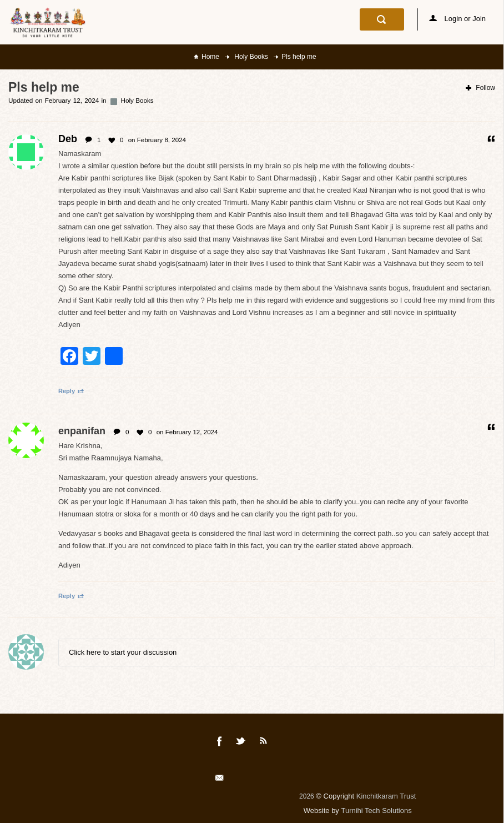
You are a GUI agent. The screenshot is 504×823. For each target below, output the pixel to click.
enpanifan (82, 431)
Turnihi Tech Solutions (376, 811)
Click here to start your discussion (123, 652)
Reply (71, 391)
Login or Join (457, 19)
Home (210, 57)
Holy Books (250, 57)
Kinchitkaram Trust (386, 796)
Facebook (220, 743)
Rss (264, 743)
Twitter (241, 743)
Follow (480, 88)
